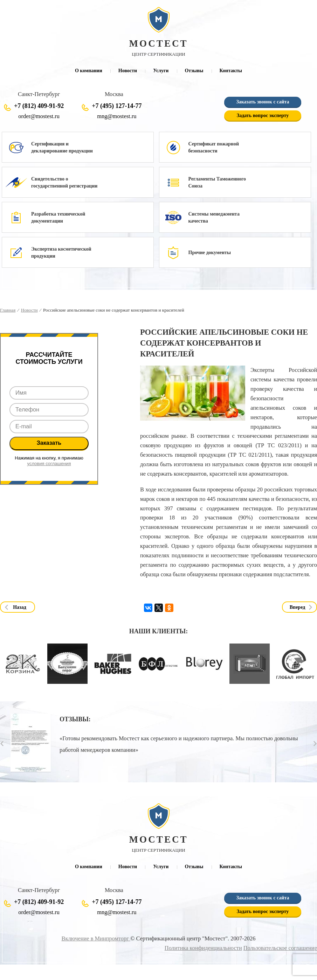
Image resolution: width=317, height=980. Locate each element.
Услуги (161, 71)
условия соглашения (49, 464)
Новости (128, 71)
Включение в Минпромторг (96, 939)
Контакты (231, 71)
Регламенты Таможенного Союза (217, 183)
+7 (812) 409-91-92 (39, 106)
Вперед (298, 608)
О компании (89, 71)
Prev (2, 744)
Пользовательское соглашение (280, 949)
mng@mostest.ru (117, 117)
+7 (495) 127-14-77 (117, 106)
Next (315, 744)
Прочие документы (210, 253)
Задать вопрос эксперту (263, 116)
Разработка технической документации (58, 218)
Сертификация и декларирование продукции (62, 148)
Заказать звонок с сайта (263, 102)
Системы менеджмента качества (214, 218)
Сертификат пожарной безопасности (214, 148)
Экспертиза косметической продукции (61, 253)
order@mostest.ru (39, 117)
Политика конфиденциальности (204, 949)
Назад (20, 608)
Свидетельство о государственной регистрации (64, 183)
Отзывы (194, 71)
